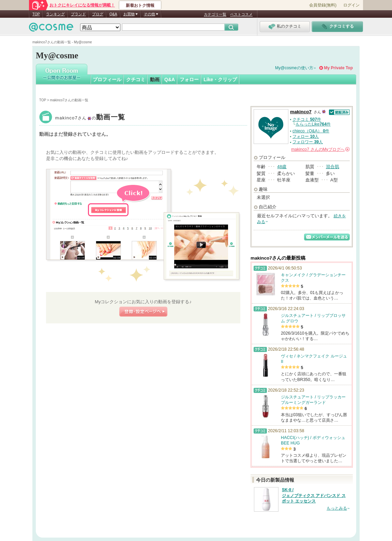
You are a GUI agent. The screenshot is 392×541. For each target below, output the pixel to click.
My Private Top (338, 68)
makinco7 (90, 118)
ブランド (78, 14)
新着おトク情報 (140, 5)
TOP (36, 14)
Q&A (113, 14)
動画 (155, 79)
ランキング (55, 14)
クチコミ (136, 79)
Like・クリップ (220, 79)
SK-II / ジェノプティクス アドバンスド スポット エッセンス (314, 496)
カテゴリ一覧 (215, 14)
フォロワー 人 (308, 142)
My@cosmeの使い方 (294, 68)
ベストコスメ (241, 14)
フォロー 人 (306, 136)
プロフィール (107, 79)
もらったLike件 (313, 124)
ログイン (351, 5)
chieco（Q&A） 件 (311, 131)
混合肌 (333, 167)
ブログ (98, 14)
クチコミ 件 (307, 119)
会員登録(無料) (323, 5)
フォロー (189, 79)
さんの (320, 149)
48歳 (282, 167)
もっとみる (337, 508)
